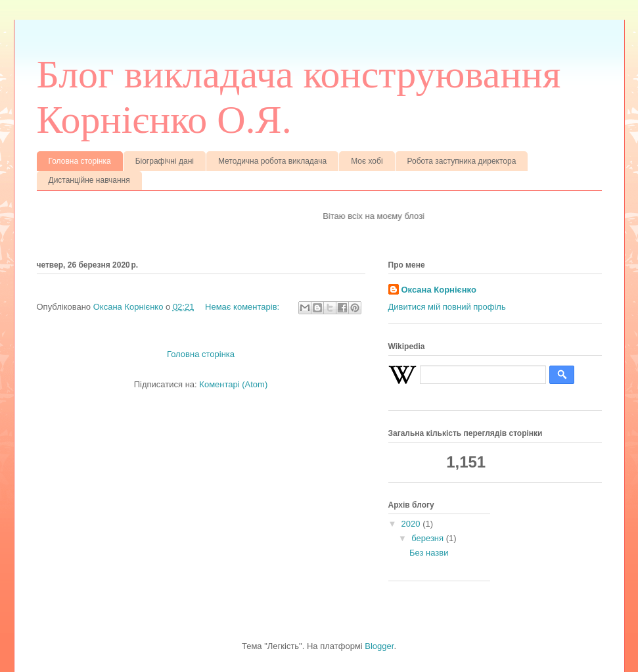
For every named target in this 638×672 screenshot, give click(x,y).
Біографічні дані (165, 161)
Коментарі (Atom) (233, 384)
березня (429, 538)
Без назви (429, 553)
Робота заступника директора (462, 161)
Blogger (379, 646)
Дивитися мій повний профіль (447, 307)
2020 (412, 524)
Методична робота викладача (272, 161)
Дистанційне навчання (89, 180)
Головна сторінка (80, 161)
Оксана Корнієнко (439, 290)
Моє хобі (367, 161)
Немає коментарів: (243, 307)
